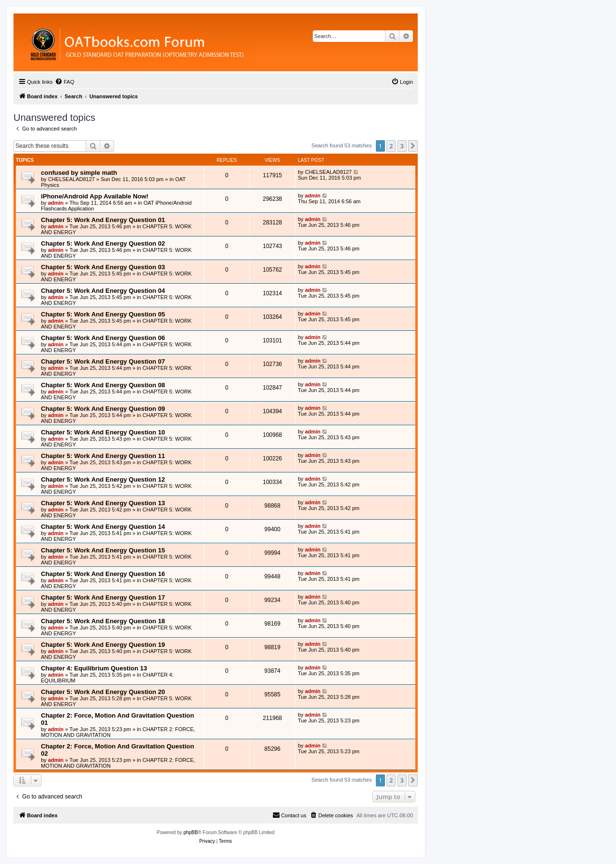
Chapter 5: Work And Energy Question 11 (103, 456)
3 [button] (402, 146)
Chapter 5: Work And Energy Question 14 (103, 527)
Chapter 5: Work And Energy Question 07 (103, 361)
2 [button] (391, 146)
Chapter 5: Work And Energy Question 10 (103, 432)
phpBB (191, 832)
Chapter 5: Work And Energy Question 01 (103, 220)
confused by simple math (79, 173)
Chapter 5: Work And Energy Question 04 (103, 291)
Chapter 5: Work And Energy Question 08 (103, 385)
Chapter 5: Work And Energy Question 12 (103, 479)
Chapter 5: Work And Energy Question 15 (103, 550)
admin (56, 203)
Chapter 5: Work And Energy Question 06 (103, 338)
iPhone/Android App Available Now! (95, 196)
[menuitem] (64, 82)
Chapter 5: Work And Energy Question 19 (103, 645)
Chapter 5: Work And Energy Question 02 (103, 243)
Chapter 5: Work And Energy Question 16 (103, 574)
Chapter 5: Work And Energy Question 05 (103, 314)
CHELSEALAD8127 (71, 179)
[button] (413, 146)
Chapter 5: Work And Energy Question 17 (103, 597)
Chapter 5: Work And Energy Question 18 (103, 621)
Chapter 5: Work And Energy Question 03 (103, 267)
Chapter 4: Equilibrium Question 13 (94, 668)
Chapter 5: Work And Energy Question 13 (103, 503)
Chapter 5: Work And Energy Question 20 (103, 692)
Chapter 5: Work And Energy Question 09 (103, 409)
